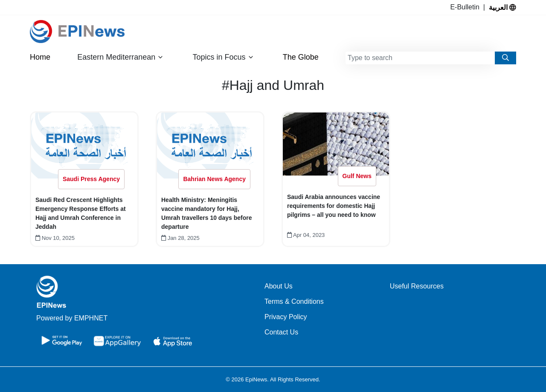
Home (40, 57)
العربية (502, 7)
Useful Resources (417, 286)
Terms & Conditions (294, 301)
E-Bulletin (466, 7)
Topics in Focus (223, 57)
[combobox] (420, 58)
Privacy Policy (286, 317)
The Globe (301, 57)
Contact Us (281, 332)
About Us (279, 286)
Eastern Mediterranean (120, 57)
